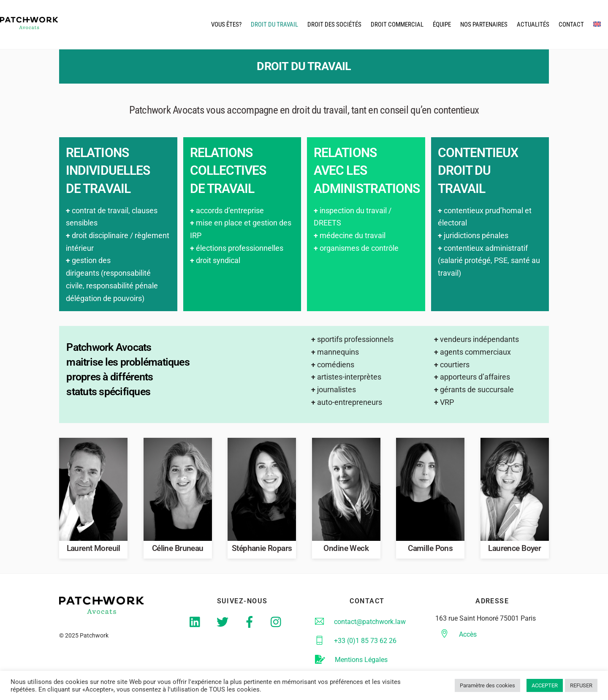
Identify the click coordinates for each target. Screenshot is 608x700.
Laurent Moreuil (94, 550)
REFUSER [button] (581, 685)
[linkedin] (197, 623)
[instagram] (278, 623)
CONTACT (571, 25)
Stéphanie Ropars (262, 550)
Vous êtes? (226, 25)
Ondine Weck (346, 550)
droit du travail (274, 25)
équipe (442, 25)
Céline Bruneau (178, 550)
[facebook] (251, 623)
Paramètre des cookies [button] (487, 685)
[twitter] (224, 623)
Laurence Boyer (514, 550)
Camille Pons (430, 550)
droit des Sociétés (334, 25)
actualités (533, 25)
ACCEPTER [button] (545, 685)
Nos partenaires (484, 25)
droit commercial (397, 25)
